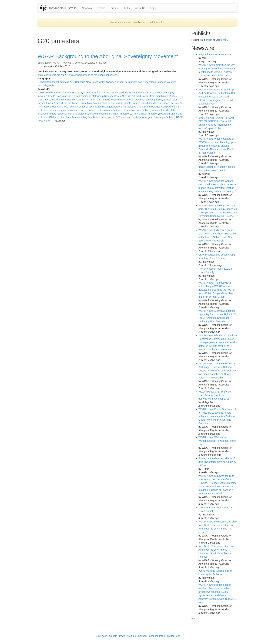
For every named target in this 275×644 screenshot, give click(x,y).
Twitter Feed (174, 636)
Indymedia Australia (63, 8)
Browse (115, 8)
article (209, 40)
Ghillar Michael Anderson (145, 114)
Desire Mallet (115, 103)
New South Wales (96, 82)
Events (102, 8)
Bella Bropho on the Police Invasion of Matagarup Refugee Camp (85, 96)
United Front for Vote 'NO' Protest (101, 93)
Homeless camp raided (135, 103)
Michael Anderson (120, 114)
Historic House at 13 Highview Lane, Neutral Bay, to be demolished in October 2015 (215, 395)
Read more (44, 121)
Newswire (87, 8)
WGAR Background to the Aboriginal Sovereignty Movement (108, 56)
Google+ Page (117, 636)
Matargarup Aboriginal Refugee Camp (123, 107)
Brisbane (161, 82)
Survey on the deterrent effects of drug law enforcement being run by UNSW (217, 462)
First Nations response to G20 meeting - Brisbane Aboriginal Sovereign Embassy (132, 117)
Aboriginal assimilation (89, 107)
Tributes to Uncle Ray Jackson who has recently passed (132, 100)
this (140, 22)
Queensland (149, 82)
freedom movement (99, 114)
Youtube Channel (136, 636)
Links (127, 8)
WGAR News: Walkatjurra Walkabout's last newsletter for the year (217, 441)
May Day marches (97, 103)
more (194, 618)
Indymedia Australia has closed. (216, 54)
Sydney (110, 82)
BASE (179, 117)
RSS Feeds (101, 636)
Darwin (138, 82)
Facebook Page (156, 636)
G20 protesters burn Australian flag (68, 117)
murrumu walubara (78, 114)
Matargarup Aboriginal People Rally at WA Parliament (71, 100)
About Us (140, 8)
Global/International (48, 82)
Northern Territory (124, 82)
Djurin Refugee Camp (156, 107)
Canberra (80, 82)
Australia (64, 82)
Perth (51, 86)
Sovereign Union (168, 114)
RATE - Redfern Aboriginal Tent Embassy (60, 93)
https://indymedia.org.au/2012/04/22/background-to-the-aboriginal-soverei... (79, 75)
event (224, 40)
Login (153, 8)
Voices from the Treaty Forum (71, 103)
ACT (72, 82)
